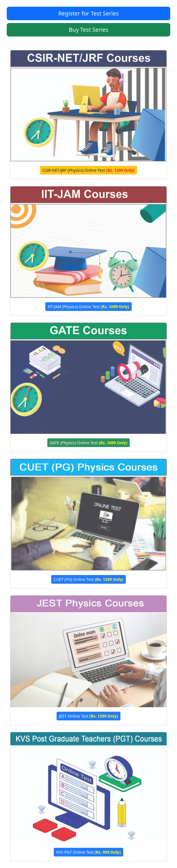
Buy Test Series (88, 30)
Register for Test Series (88, 13)
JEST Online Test (88, 716)
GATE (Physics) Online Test (89, 443)
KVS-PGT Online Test (89, 852)
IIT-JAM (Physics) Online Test (88, 307)
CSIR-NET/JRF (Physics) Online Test (89, 170)
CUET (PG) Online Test (88, 579)
